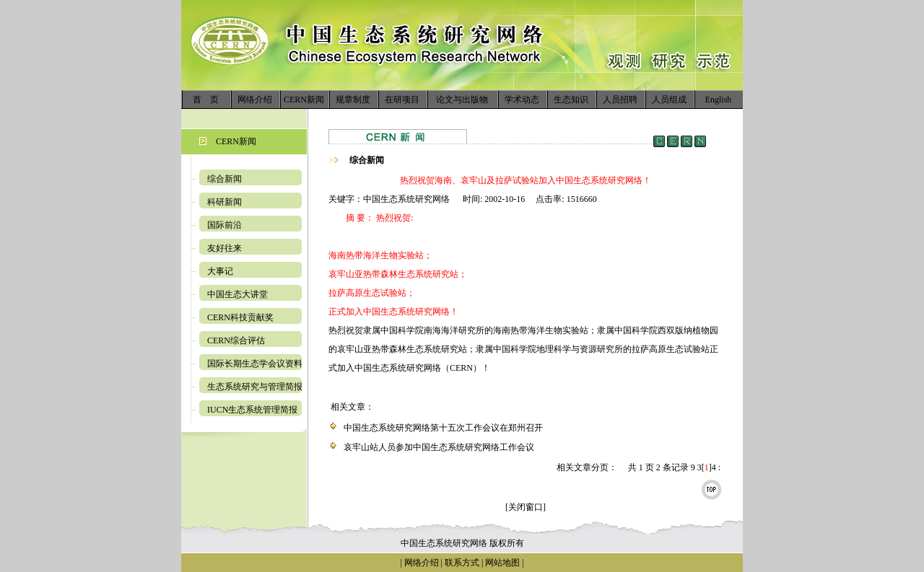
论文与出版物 (462, 100)
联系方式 (461, 563)
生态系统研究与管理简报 (255, 387)
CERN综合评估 (236, 340)
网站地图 (502, 563)
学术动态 (522, 100)
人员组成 (669, 100)
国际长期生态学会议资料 (255, 364)
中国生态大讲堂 (237, 294)
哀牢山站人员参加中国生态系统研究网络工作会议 (439, 447)
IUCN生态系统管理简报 (252, 410)
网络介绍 (255, 100)
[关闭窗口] (526, 507)
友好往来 (225, 248)
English (719, 100)
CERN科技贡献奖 (240, 317)
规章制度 (353, 100)
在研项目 (402, 100)
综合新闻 (225, 179)
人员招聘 (620, 100)
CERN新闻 (304, 100)
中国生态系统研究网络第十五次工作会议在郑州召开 (443, 428)
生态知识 (571, 100)
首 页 (206, 100)
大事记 (220, 271)
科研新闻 (225, 202)
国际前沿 (225, 225)
